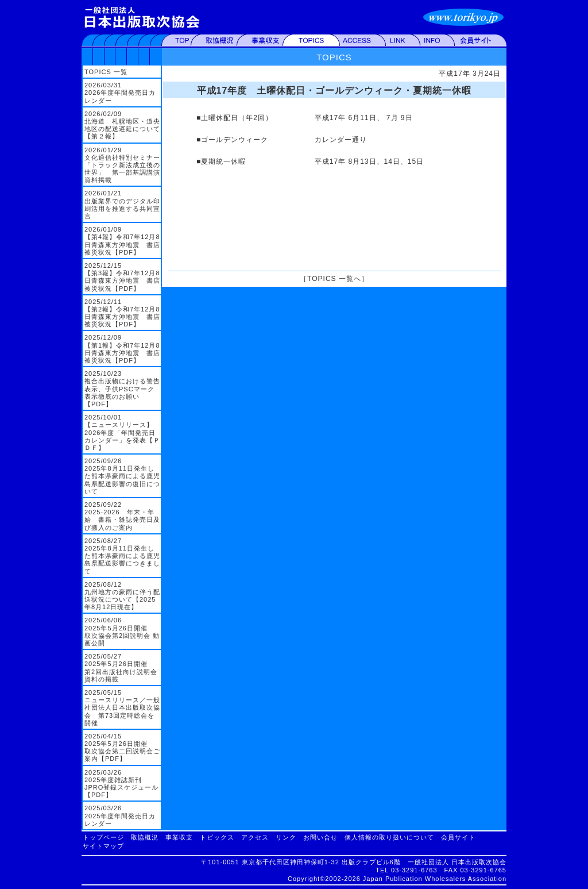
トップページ (103, 837)
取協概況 (145, 837)
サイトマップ (103, 846)
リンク (286, 837)
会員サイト (458, 837)
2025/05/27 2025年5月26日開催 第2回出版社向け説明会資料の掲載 (121, 668)
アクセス (255, 837)
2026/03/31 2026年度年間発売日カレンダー (120, 93)
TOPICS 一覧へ (334, 279)
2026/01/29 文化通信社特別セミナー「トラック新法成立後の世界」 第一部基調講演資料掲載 (122, 165)
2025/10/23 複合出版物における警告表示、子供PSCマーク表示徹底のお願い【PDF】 (122, 389)
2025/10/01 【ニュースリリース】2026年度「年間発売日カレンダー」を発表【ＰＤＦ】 (122, 432)
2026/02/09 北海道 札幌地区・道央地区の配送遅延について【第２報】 (122, 125)
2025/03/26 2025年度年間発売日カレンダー (120, 815)
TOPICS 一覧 (106, 72)
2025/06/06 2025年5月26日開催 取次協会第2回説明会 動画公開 (122, 632)
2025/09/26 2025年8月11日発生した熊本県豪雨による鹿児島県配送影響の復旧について (122, 476)
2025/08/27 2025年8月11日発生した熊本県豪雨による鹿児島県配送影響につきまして (122, 556)
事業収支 (179, 837)
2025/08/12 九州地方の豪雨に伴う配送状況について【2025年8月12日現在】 (122, 596)
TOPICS (334, 57)
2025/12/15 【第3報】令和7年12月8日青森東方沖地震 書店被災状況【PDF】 (122, 277)
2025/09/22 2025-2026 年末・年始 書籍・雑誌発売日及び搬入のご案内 (122, 516)
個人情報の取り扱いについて (389, 837)
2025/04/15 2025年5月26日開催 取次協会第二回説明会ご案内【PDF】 (122, 748)
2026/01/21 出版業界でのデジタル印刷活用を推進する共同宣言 (122, 205)
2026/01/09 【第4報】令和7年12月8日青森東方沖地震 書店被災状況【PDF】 (122, 241)
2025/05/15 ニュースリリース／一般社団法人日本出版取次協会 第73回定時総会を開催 (122, 708)
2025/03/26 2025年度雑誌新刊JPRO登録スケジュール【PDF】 (121, 784)
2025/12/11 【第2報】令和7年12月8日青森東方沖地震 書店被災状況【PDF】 (122, 313)
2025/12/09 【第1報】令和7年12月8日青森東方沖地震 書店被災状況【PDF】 (122, 349)
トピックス (217, 837)
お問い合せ (320, 837)
